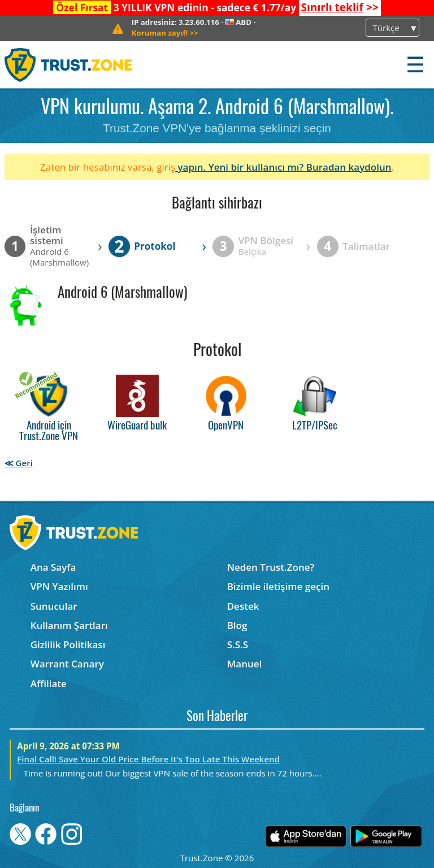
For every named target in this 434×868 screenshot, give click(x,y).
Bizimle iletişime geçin (278, 586)
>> (339, 7)
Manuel (245, 664)
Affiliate (49, 683)
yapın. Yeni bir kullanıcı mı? (241, 167)
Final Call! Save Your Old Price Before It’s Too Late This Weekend (148, 759)
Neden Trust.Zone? (271, 567)
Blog (237, 625)
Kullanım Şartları (69, 625)
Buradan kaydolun (349, 167)
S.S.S (238, 645)
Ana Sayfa (53, 567)
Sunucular (54, 606)
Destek (243, 606)
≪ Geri (19, 463)
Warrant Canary (67, 664)
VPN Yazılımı (59, 586)
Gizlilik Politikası (68, 645)
